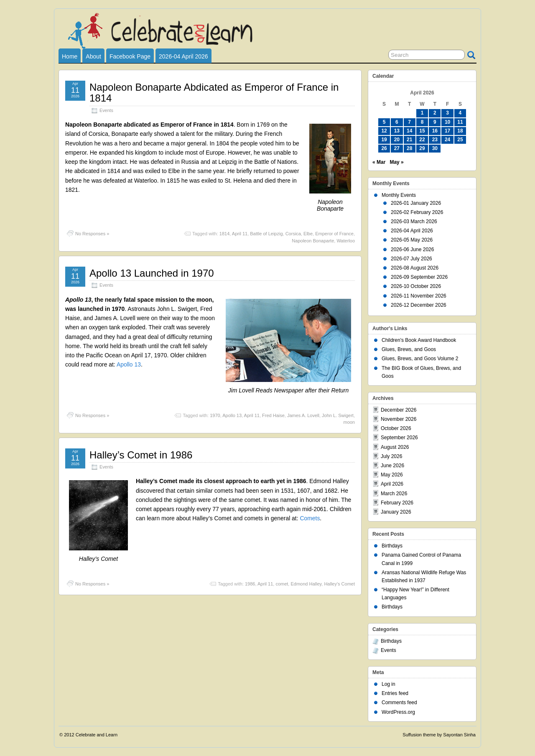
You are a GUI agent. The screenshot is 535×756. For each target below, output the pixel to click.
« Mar (379, 162)
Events (106, 110)
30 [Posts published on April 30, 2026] (435, 148)
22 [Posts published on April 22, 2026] (422, 140)
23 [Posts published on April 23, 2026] (435, 140)
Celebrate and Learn (97, 735)
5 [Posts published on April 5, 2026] (384, 122)
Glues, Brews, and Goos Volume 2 (420, 359)
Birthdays (392, 546)
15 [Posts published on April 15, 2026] (422, 131)
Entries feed (395, 693)
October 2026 (396, 428)
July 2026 (391, 456)
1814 (224, 234)
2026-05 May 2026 (412, 240)
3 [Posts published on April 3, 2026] (447, 113)
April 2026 (392, 484)
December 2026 (399, 410)
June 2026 (392, 466)
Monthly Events (399, 195)
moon (349, 422)
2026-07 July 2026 (411, 259)
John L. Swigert (338, 415)
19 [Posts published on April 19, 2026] (384, 140)
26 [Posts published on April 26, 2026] (384, 148)
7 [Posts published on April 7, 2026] (409, 122)
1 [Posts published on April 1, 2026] (422, 113)
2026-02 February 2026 (417, 212)
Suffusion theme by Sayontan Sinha (439, 735)
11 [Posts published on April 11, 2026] (460, 122)
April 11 (240, 234)
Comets (310, 518)
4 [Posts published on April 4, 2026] (460, 113)
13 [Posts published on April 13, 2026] (397, 131)
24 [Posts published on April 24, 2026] (447, 140)
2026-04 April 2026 (183, 56)
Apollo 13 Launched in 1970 (152, 273)
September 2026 (399, 438)
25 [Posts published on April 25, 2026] (460, 140)
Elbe (308, 234)
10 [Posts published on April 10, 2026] (447, 122)
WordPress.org (398, 712)
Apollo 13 (129, 364)
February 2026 (397, 503)
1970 (215, 415)
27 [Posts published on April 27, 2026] (397, 148)
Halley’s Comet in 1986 (141, 455)
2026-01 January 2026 (416, 203)
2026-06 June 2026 (412, 249)
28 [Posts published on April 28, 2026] (409, 148)
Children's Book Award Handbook (419, 340)
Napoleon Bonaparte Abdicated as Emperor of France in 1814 (214, 93)
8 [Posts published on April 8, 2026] (422, 122)
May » (396, 162)
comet (282, 584)
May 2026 (392, 475)
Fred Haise (273, 415)
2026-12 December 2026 (419, 305)
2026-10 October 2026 (416, 286)
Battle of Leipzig (266, 234)
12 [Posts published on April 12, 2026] (384, 131)
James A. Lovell (303, 415)
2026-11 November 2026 (419, 296)
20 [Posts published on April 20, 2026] (397, 140)
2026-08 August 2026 (415, 268)
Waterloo (346, 241)
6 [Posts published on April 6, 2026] (397, 122)
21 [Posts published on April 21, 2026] (409, 140)
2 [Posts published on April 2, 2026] (435, 113)
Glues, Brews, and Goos (409, 349)
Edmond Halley (306, 584)
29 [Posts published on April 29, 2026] (422, 148)
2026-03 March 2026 (414, 221)
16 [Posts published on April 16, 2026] (435, 131)
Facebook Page (130, 56)
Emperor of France (334, 234)
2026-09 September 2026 (419, 277)
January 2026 (396, 512)
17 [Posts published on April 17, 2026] (447, 131)
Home (70, 56)
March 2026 (394, 494)
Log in (389, 684)
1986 (250, 584)
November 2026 (399, 419)
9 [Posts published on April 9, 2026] (435, 122)
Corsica (293, 234)
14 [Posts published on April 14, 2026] (409, 131)
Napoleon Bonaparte (313, 241)
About (93, 56)
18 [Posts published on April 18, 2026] (460, 131)
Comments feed (399, 703)
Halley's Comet (339, 584)
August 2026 (395, 447)
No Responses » (92, 234)
